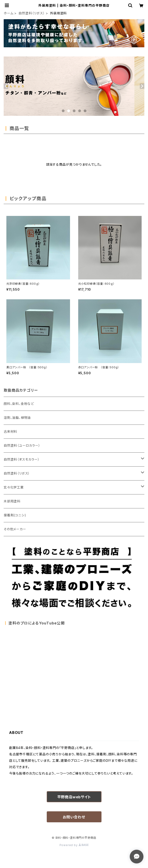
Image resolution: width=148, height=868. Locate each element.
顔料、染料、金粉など (19, 404)
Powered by (74, 845)
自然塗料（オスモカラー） (22, 459)
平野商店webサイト (74, 797)
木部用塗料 (12, 501)
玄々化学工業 (14, 487)
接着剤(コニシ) (15, 515)
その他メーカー (15, 529)
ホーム (8, 13)
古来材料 (10, 431)
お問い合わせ (74, 817)
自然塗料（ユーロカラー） (22, 445)
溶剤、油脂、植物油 (17, 418)
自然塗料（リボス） (32, 13)
